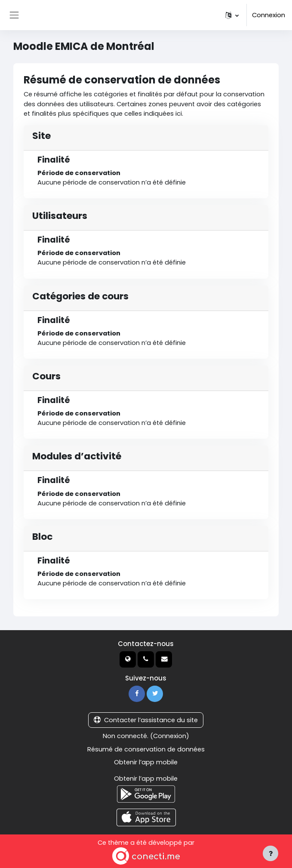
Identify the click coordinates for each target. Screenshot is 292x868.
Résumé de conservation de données (146, 749)
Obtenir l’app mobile (146, 762)
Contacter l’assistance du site (146, 720)
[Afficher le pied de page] (270, 853)
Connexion (269, 15)
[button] (232, 15)
